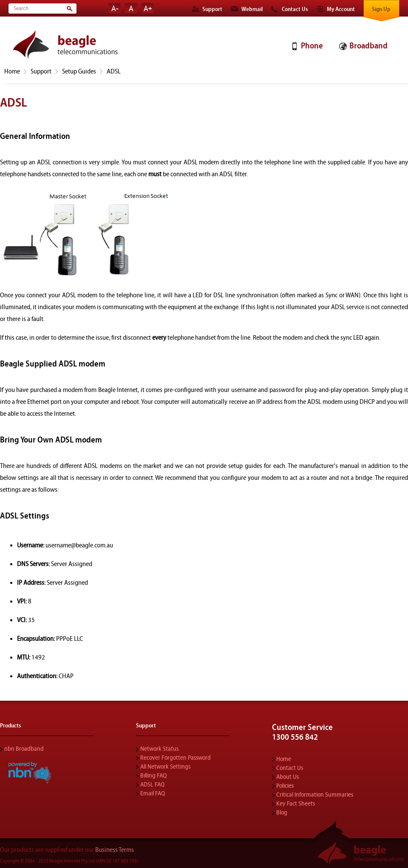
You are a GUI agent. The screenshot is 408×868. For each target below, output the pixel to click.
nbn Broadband (24, 749)
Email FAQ (153, 793)
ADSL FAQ (152, 785)
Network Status (159, 749)
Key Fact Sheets (296, 804)
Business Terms (115, 850)
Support (212, 9)
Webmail (252, 9)
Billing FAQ (153, 776)
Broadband (368, 46)
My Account (341, 9)
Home (12, 71)
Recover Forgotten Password (176, 758)
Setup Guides (79, 71)
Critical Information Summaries (315, 795)
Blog (282, 813)
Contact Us (295, 9)
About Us (288, 777)
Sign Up (381, 9)
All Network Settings (165, 767)
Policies (285, 786)
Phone (312, 46)
